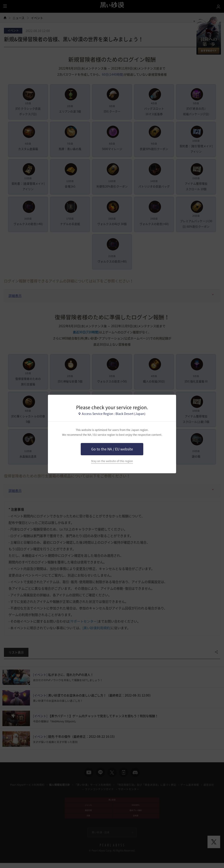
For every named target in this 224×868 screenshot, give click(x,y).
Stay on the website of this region (112, 461)
